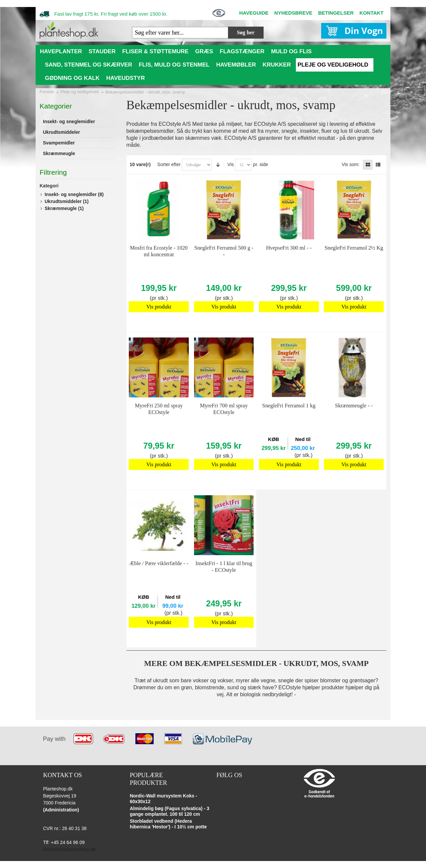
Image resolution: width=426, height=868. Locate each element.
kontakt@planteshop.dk (69, 849)
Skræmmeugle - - (354, 406)
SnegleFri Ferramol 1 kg (289, 406)
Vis (230, 164)
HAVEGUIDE (254, 13)
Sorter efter (169, 164)
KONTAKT (371, 13)
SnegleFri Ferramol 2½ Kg (354, 248)
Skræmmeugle (64, 208)
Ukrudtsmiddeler (67, 201)
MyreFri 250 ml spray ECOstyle (159, 409)
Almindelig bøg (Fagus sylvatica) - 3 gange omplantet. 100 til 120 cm (170, 811)
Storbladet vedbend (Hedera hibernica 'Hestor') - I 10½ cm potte (168, 824)
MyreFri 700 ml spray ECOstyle (224, 409)
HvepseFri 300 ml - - (289, 248)
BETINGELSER (336, 13)
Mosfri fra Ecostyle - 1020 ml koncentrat (159, 251)
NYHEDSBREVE (293, 13)
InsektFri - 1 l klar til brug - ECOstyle (224, 567)
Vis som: (351, 164)
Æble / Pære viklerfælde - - (159, 563)
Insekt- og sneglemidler (74, 194)
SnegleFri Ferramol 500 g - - (224, 251)
